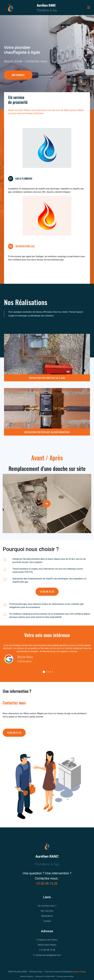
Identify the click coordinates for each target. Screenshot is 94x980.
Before (8, 476)
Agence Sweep (79, 972)
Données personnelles (65, 976)
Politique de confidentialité (45, 976)
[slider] (47, 504)
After (87, 476)
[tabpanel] (47, 653)
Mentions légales (27, 976)
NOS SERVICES (18, 82)
